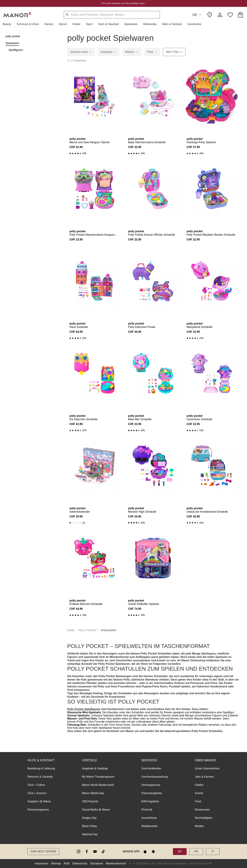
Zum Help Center (43, 851)
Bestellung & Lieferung (41, 768)
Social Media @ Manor (96, 810)
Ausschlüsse (149, 818)
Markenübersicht (116, 863)
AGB (67, 863)
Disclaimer (97, 863)
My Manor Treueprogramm (98, 777)
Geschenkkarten (151, 768)
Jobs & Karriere (204, 777)
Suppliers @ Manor (39, 801)
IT (213, 851)
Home (71, 630)
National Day (90, 834)
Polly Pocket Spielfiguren (84, 709)
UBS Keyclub (90, 801)
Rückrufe (147, 810)
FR (196, 851)
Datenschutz (80, 863)
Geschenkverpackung (155, 777)
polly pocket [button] (88, 630)
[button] (8, 24)
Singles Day (89, 818)
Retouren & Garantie (40, 777)
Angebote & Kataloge (95, 768)
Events (199, 793)
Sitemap (56, 863)
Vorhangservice (151, 785)
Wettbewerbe (149, 826)
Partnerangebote (152, 793)
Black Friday (90, 826)
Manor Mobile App (93, 793)
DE (197, 15)
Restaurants (202, 810)
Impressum (41, 863)
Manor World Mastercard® (98, 785)
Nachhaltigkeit (204, 818)
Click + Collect (36, 785)
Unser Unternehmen (207, 768)
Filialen (199, 785)
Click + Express (37, 793)
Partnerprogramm (38, 810)
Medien (199, 826)
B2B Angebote (150, 801)
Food (198, 801)
